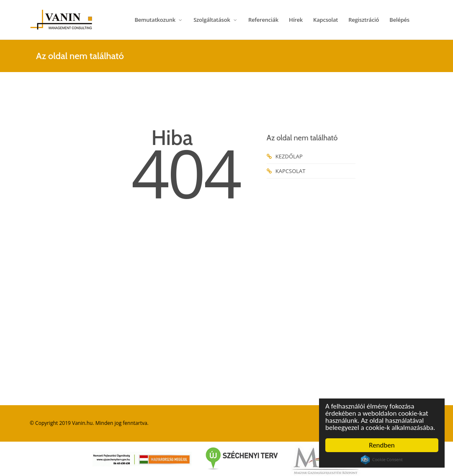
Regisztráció (364, 20)
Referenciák (263, 20)
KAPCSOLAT (286, 171)
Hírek (296, 20)
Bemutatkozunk (159, 20)
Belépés (399, 20)
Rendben (382, 445)
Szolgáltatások (216, 20)
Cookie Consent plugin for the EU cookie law (382, 460)
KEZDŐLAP (285, 156)
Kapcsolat (326, 20)
